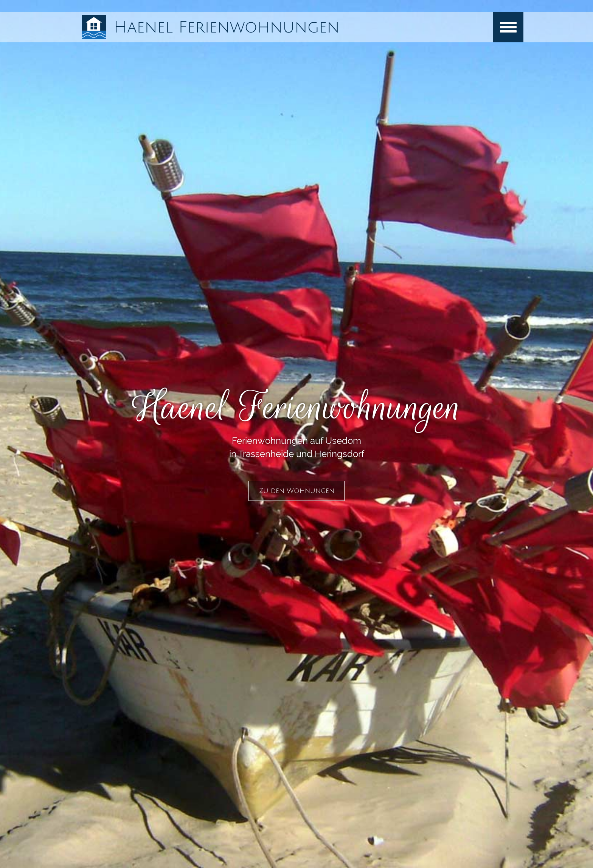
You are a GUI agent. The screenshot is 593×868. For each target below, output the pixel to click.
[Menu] (508, 27)
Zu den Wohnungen (297, 491)
